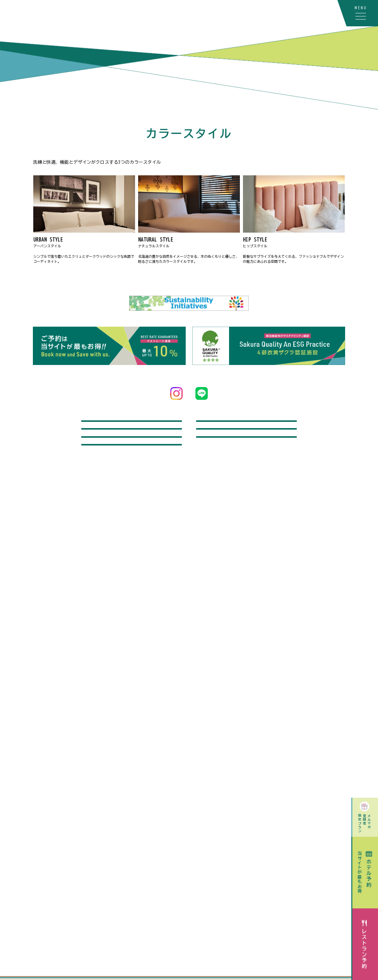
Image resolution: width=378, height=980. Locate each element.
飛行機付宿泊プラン (132, 457)
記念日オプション (246, 457)
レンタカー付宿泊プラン (247, 430)
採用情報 (132, 510)
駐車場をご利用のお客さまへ (132, 483)
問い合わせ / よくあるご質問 (131, 430)
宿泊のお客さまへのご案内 (247, 483)
